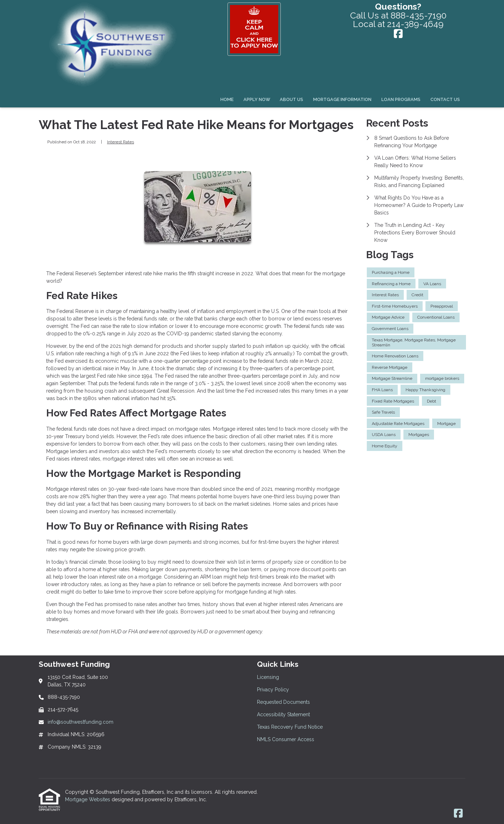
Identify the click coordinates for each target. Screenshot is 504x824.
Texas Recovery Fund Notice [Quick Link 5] (290, 727)
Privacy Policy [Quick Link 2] (273, 690)
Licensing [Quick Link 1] (268, 677)
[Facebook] (398, 34)
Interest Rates (120, 142)
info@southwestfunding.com (81, 722)
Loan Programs (401, 99)
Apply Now (257, 99)
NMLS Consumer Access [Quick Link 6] (286, 739)
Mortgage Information (342, 99)
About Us (291, 99)
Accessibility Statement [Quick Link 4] (283, 714)
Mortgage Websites (88, 799)
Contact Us (445, 99)
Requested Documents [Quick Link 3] (283, 702)
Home (227, 99)
